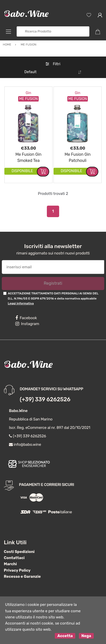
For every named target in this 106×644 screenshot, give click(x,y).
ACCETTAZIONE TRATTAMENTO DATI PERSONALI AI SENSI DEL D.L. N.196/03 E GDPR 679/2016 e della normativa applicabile (53, 298)
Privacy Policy (17, 570)
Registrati (53, 283)
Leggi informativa (21, 303)
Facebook (26, 318)
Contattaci (14, 558)
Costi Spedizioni (19, 552)
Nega (86, 636)
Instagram (27, 324)
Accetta (65, 636)
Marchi (10, 564)
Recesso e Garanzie (22, 576)
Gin (28, 93)
